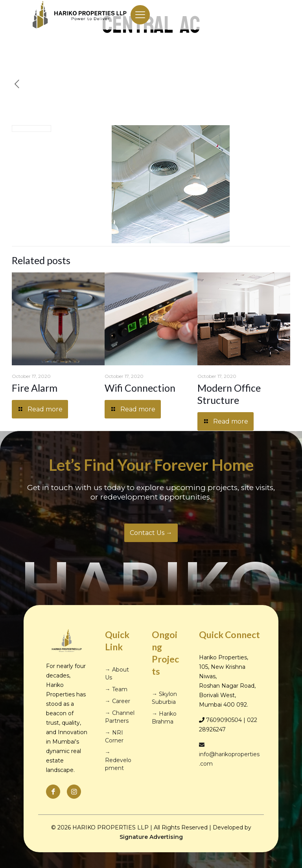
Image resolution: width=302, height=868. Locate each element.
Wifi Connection (140, 388)
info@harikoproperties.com (229, 755)
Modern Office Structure (229, 394)
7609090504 (224, 720)
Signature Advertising (151, 837)
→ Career (118, 701)
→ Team (116, 689)
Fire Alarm (35, 388)
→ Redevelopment (118, 760)
